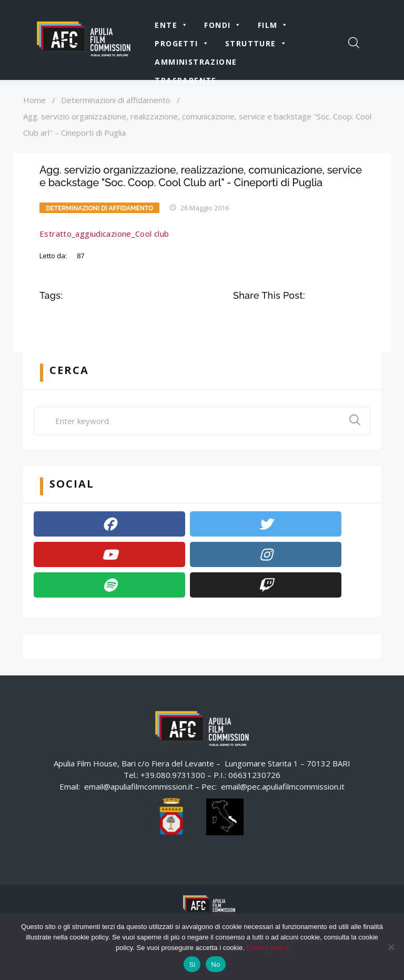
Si (192, 964)
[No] (391, 947)
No (215, 964)
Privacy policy (267, 948)
